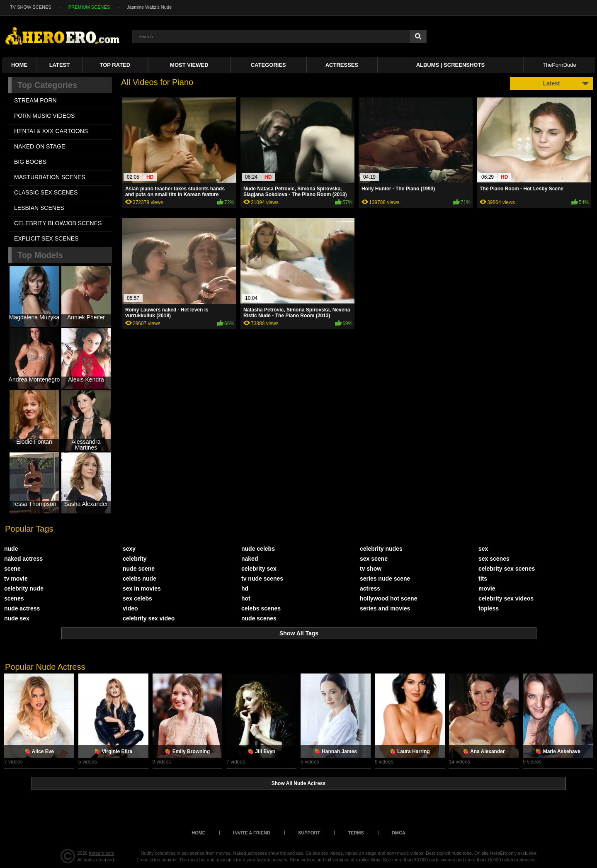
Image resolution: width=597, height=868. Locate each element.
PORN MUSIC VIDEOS (44, 116)
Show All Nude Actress (298, 783)
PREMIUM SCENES (89, 7)
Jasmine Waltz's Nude (149, 7)
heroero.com (102, 853)
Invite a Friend (252, 833)
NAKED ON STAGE (40, 146)
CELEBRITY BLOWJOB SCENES (58, 223)
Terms (356, 833)
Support (309, 833)
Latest (60, 65)
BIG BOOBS (30, 162)
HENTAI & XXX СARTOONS (51, 131)
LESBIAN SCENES (39, 208)
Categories (268, 65)
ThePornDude (559, 65)
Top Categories (47, 85)
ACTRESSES (342, 65)
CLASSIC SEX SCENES (46, 192)
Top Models (40, 255)
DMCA (399, 833)
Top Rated (115, 65)
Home (19, 65)
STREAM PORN (35, 100)
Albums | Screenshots (450, 65)
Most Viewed (189, 65)
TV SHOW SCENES (31, 7)
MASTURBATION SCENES (50, 177)
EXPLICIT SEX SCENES (46, 238)
